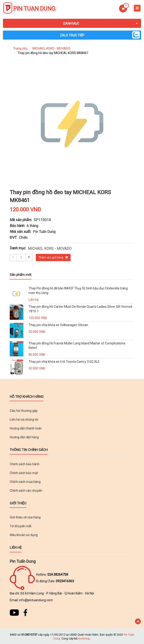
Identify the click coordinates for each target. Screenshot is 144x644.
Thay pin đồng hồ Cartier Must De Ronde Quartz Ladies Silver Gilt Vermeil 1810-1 (80, 309)
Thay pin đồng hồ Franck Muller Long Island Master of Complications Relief (77, 346)
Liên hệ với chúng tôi (24, 420)
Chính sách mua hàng (25, 482)
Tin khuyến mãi (21, 526)
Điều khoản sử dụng (24, 535)
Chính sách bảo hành (25, 464)
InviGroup (84, 639)
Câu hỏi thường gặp (24, 411)
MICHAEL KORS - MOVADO (51, 48)
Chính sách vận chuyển (26, 491)
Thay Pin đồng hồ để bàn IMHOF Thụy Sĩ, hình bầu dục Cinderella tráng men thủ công (78, 291)
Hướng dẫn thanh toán (26, 428)
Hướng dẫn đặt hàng (24, 437)
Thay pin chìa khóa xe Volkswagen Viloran (58, 325)
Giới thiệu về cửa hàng (25, 517)
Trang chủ (20, 48)
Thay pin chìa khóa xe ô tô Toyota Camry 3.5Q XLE (64, 362)
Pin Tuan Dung (34, 9)
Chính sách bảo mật (24, 473)
